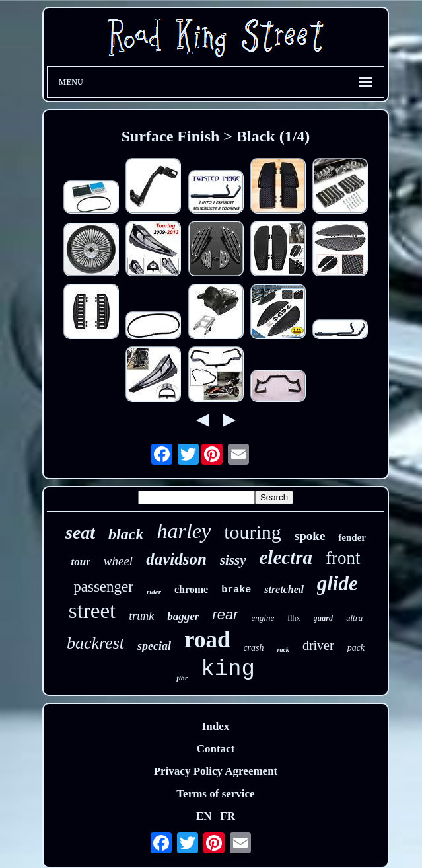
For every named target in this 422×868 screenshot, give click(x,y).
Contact (216, 749)
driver (318, 645)
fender (352, 537)
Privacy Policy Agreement (216, 771)
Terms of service (215, 794)
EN (204, 816)
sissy (233, 560)
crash (253, 648)
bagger (183, 616)
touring (253, 532)
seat (80, 533)
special (154, 646)
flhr (182, 678)
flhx (294, 618)
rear (225, 614)
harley (184, 531)
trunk (141, 616)
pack (356, 648)
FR (228, 816)
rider (154, 592)
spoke (310, 536)
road (207, 640)
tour (81, 562)
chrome (191, 589)
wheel (118, 561)
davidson (176, 559)
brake (236, 590)
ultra (354, 618)
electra (286, 557)
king (228, 669)
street (92, 611)
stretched (284, 589)
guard (323, 618)
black (126, 534)
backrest (95, 643)
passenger (103, 587)
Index (216, 726)
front (343, 558)
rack (283, 650)
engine (263, 618)
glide (337, 583)
